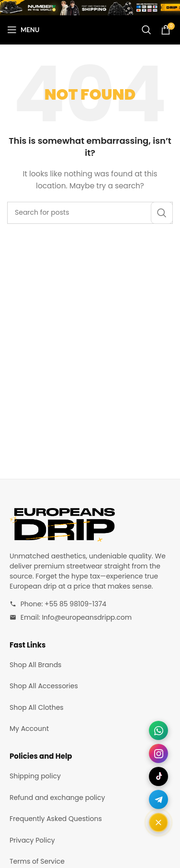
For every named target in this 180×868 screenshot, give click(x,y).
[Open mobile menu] (23, 30)
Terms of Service (37, 861)
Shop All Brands (35, 665)
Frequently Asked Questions (56, 819)
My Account (29, 729)
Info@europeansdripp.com (87, 617)
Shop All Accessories (44, 686)
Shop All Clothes (37, 707)
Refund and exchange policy (57, 798)
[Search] (146, 30)
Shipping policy (35, 776)
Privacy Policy (32, 840)
